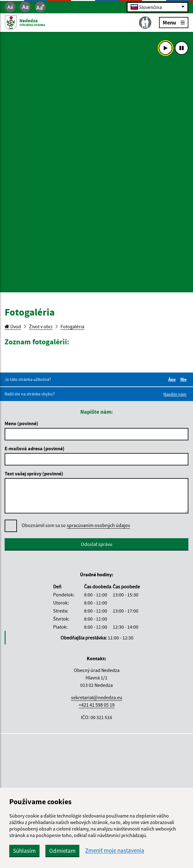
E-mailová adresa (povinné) (35, 448)
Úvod (13, 326)
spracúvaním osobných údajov (98, 525)
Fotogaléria (72, 326)
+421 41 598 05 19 (97, 705)
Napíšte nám (175, 394)
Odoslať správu (97, 544)
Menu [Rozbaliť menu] (174, 22)
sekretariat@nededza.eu (97, 697)
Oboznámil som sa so (76, 525)
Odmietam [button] (62, 851)
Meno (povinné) (21, 423)
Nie (184, 379)
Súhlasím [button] (24, 851)
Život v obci (41, 326)
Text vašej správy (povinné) (34, 473)
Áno (173, 379)
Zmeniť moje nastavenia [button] (115, 851)
